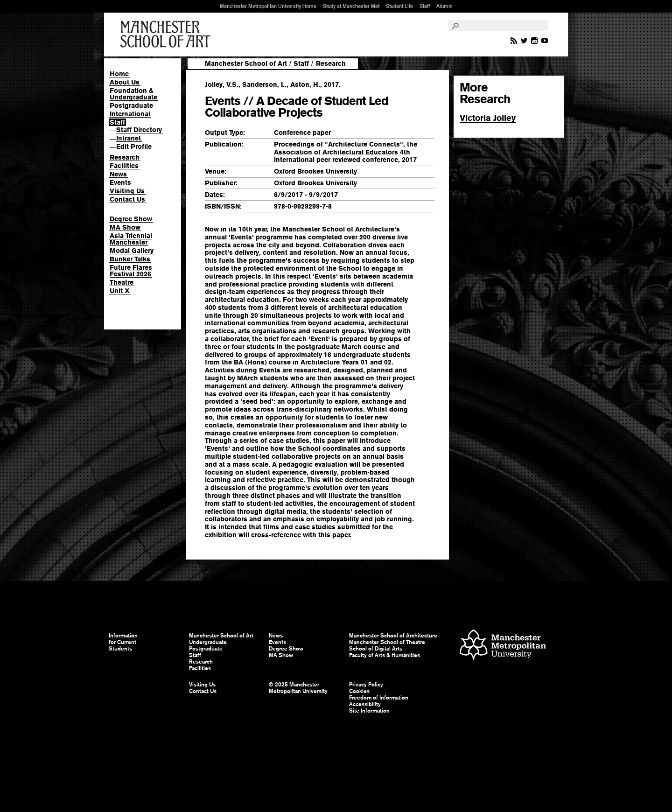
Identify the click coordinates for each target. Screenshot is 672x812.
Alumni (444, 6)
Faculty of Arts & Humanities (385, 655)
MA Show (125, 227)
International (130, 114)
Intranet (129, 138)
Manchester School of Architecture (393, 636)
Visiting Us (127, 191)
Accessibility (365, 704)
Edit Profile (134, 147)
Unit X (120, 291)
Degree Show (131, 219)
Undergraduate (208, 642)
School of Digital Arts (376, 649)
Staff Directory (139, 130)
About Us (125, 82)
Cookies (359, 691)
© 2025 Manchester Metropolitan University (298, 688)
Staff (425, 6)
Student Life (399, 6)
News (118, 174)
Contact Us (127, 199)
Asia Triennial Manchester (131, 239)
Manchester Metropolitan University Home (268, 6)
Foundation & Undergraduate (133, 94)
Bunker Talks (130, 259)
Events (120, 182)
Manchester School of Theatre (387, 642)
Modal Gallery (132, 251)
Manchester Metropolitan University (503, 646)
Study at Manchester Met (351, 6)
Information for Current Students (123, 642)
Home (119, 74)
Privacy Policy (366, 685)
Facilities (124, 166)
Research (125, 157)
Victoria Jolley (488, 118)
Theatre (122, 282)
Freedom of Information (379, 698)
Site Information (369, 711)
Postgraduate (131, 105)
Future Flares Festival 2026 (131, 271)
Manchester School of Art (167, 35)
